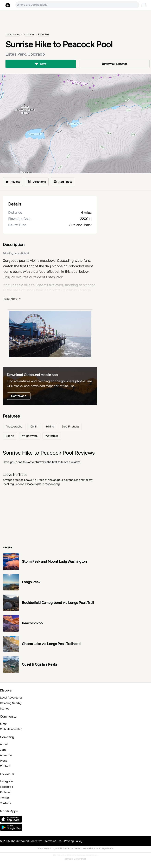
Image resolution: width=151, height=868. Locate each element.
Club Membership (11, 729)
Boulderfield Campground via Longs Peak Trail (58, 603)
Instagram (6, 781)
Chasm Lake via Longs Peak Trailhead (51, 644)
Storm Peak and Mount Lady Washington (54, 562)
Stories (5, 709)
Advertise (6, 755)
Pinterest (6, 792)
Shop (3, 724)
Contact (5, 766)
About (4, 744)
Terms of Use (53, 841)
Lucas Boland (21, 253)
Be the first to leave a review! (62, 462)
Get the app (19, 396)
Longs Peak (31, 582)
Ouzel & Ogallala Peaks (40, 664)
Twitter (5, 798)
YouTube (6, 803)
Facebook (6, 787)
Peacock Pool (33, 623)
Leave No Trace (34, 480)
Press (4, 761)
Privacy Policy (73, 841)
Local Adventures (11, 698)
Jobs (3, 750)
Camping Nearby (11, 703)
